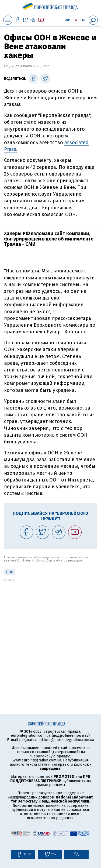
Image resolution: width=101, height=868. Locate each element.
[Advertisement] (50, 632)
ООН (10, 572)
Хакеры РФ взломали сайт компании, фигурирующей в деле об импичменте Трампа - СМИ (49, 239)
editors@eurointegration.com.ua (66, 740)
